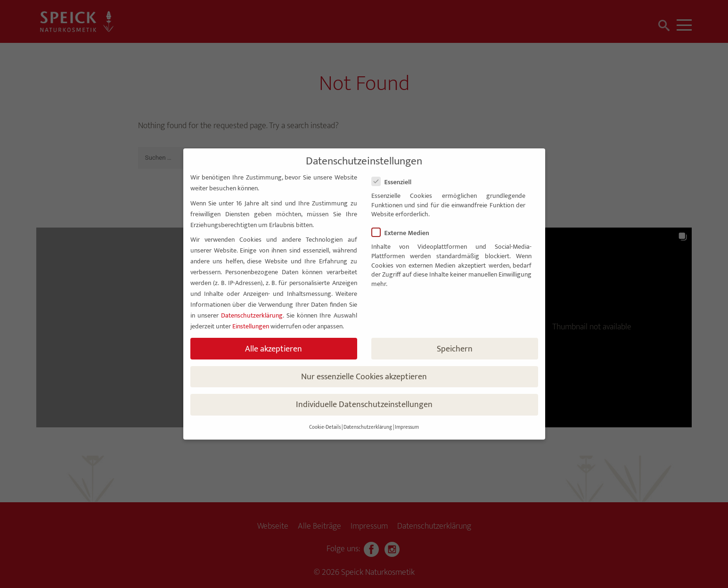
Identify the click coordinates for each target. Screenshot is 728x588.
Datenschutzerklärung (252, 315)
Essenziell (396, 182)
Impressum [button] (407, 427)
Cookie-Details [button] (325, 427)
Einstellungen (251, 326)
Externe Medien (404, 233)
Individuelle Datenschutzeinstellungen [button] (364, 404)
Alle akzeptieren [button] (274, 349)
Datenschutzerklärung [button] (368, 427)
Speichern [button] (455, 349)
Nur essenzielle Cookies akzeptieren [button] (364, 377)
